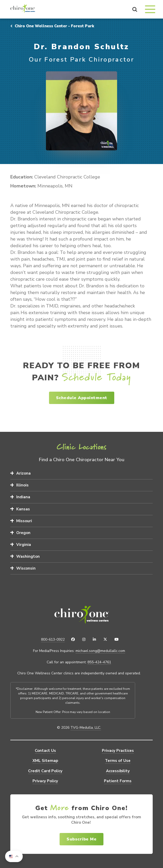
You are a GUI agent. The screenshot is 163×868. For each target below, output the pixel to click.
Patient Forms (118, 781)
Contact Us (45, 751)
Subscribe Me (81, 839)
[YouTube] (117, 640)
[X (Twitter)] (105, 640)
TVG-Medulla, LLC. (86, 728)
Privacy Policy (45, 781)
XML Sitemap (45, 761)
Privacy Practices (118, 751)
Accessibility (118, 771)
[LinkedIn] (94, 640)
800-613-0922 (53, 639)
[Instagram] (84, 640)
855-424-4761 (99, 662)
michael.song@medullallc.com (100, 651)
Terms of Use (118, 761)
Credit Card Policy (45, 771)
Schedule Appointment (82, 398)
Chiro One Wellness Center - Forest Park (52, 26)
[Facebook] (73, 640)
